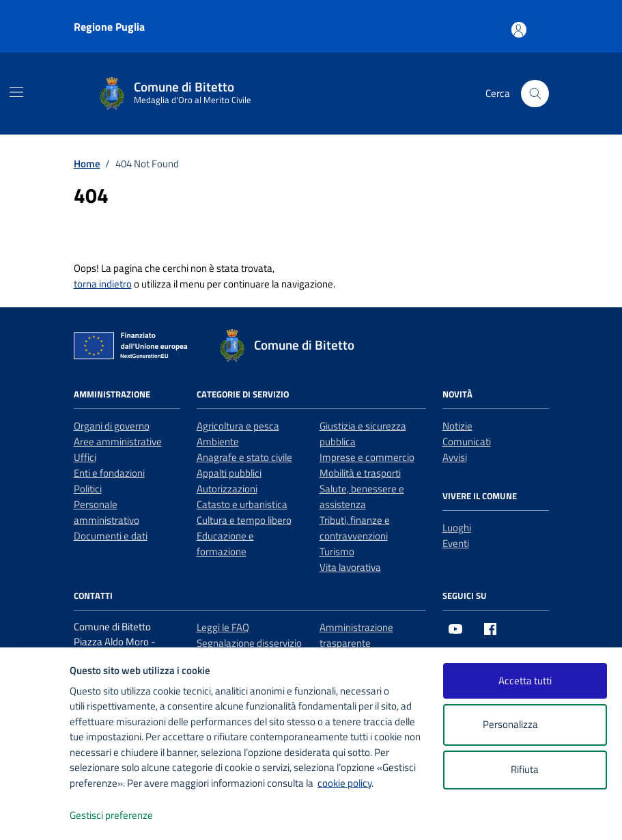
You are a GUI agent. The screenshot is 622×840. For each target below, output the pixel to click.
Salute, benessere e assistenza (362, 496)
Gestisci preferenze (126, 816)
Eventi (456, 543)
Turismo (337, 551)
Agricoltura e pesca (238, 426)
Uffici (85, 457)
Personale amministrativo (107, 512)
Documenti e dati (111, 536)
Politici (88, 489)
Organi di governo (112, 426)
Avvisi (455, 457)
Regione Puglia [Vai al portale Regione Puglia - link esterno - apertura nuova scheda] (109, 27)
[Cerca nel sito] (535, 94)
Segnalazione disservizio (249, 643)
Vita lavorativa (350, 567)
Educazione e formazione (225, 544)
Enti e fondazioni (109, 473)
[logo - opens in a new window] (35, 816)
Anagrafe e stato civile (244, 457)
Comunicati (467, 442)
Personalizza (525, 725)
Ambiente (218, 442)
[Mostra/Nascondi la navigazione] (16, 92)
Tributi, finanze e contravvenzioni (355, 528)
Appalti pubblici (229, 473)
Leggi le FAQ (223, 627)
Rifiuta (525, 769)
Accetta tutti (525, 681)
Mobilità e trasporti (360, 473)
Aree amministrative (118, 442)
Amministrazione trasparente (356, 635)
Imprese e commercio (367, 457)
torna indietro (103, 284)
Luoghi (457, 528)
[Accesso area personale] (540, 24)
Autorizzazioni (227, 489)
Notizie (457, 426)
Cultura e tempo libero (244, 520)
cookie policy (344, 783)
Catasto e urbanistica (242, 504)
